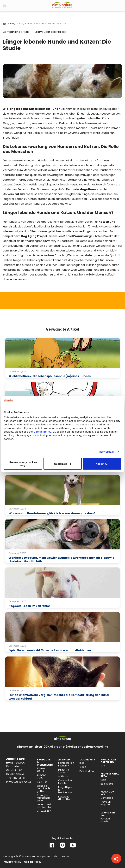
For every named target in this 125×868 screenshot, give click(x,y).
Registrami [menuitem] (107, 784)
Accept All (102, 464)
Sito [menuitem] (103, 766)
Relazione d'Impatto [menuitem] (64, 798)
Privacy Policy (12, 862)
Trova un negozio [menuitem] (106, 803)
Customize (63, 464)
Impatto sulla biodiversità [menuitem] (45, 806)
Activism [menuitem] (63, 776)
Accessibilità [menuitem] (44, 811)
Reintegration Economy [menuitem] (66, 764)
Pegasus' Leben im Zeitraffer (29, 606)
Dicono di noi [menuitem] (87, 771)
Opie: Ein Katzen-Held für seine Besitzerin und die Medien (50, 650)
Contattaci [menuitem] (107, 798)
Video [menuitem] (83, 767)
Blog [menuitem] (82, 763)
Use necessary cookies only (23, 464)
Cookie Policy (33, 862)
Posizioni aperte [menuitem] (105, 820)
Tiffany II (59, 118)
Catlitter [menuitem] (42, 782)
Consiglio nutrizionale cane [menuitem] (44, 798)
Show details (107, 452)
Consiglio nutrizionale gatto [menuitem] (44, 789)
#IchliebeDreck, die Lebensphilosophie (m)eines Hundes (50, 376)
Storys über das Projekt (50, 32)
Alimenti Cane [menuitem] (42, 776)
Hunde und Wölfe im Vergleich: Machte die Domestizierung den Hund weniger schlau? (59, 697)
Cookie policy (42, 432)
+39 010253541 (16, 778)
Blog (13, 23)
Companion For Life (16, 32)
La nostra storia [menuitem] (64, 771)
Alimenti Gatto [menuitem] (42, 770)
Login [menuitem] (104, 780)
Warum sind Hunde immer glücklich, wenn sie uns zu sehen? (52, 513)
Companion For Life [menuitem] (65, 782)
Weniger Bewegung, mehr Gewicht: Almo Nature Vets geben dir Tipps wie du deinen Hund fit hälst (61, 560)
